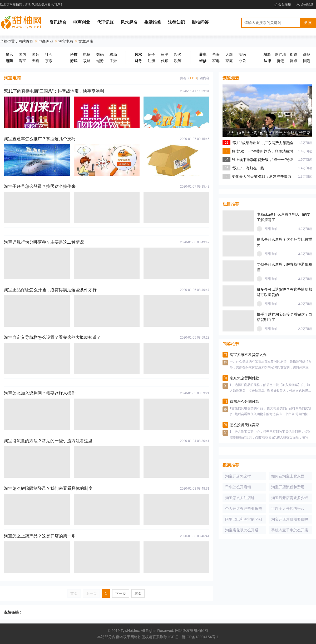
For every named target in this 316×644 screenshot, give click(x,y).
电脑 (87, 54)
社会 (49, 54)
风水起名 (129, 22)
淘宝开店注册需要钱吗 (290, 519)
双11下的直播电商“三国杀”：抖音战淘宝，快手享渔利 (54, 91)
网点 (294, 61)
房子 (151, 54)
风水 (138, 54)
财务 (138, 61)
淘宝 (22, 61)
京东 (49, 61)
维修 (203, 61)
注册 (151, 61)
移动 (113, 54)
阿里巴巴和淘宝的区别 (244, 519)
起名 (178, 54)
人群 (229, 54)
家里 (165, 54)
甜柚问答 (200, 22)
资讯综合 (58, 22)
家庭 (229, 61)
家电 (216, 61)
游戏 (74, 61)
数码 (100, 54)
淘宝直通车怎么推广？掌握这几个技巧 (40, 139)
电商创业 (82, 22)
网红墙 (280, 54)
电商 (9, 61)
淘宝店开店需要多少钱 (290, 498)
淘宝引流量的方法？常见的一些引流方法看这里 (48, 441)
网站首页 (26, 41)
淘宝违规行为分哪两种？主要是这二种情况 (44, 242)
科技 (74, 54)
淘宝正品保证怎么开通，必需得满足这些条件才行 (50, 290)
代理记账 (105, 22)
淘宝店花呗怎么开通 (242, 530)
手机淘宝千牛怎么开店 (290, 530)
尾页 (138, 593)
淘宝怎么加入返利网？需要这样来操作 (40, 393)
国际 (36, 54)
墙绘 (267, 54)
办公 (242, 61)
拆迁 (280, 61)
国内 (22, 54)
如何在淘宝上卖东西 (288, 476)
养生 (203, 54)
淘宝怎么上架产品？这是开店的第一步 (40, 536)
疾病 (242, 54)
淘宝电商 (66, 41)
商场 (307, 54)
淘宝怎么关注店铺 (240, 498)
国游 (307, 61)
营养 (216, 54)
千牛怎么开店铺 (238, 487)
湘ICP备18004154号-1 (200, 637)
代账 (165, 61)
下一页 (121, 593)
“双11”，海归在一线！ (250, 168)
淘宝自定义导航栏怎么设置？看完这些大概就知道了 (52, 337)
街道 (294, 54)
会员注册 (282, 5)
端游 (100, 61)
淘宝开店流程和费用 (288, 487)
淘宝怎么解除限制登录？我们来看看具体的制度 (48, 488)
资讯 (9, 54)
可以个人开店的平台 (288, 509)
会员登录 (305, 5)
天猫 (36, 61)
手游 (113, 61)
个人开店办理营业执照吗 (244, 510)
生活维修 (153, 22)
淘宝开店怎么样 (238, 476)
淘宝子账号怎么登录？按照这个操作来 (40, 186)
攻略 (87, 61)
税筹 (178, 61)
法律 (267, 61)
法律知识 (176, 22)
